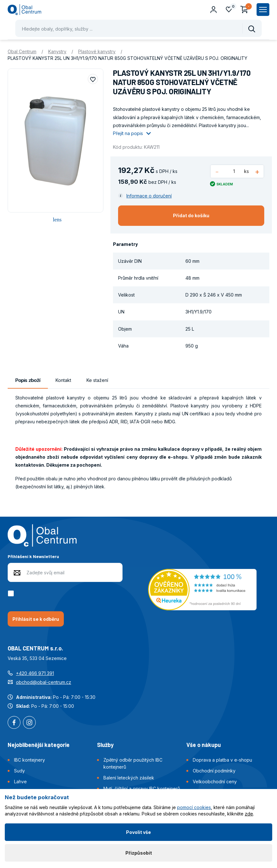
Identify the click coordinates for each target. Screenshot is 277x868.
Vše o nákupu (204, 745)
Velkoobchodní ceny (215, 782)
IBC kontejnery (30, 760)
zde (249, 814)
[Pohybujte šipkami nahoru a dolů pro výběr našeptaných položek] (138, 28)
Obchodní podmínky (214, 771)
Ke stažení (97, 380)
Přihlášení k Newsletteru (33, 556)
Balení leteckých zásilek (129, 778)
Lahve (20, 782)
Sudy (19, 771)
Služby (105, 745)
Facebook (14, 723)
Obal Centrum (22, 51)
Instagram (29, 723)
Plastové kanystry (97, 51)
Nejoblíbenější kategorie (39, 745)
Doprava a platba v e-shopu (222, 760)
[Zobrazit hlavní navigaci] (263, 10)
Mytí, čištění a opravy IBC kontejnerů (142, 789)
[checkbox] (12, 593)
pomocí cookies (194, 807)
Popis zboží (28, 380)
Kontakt (63, 380)
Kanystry (57, 51)
